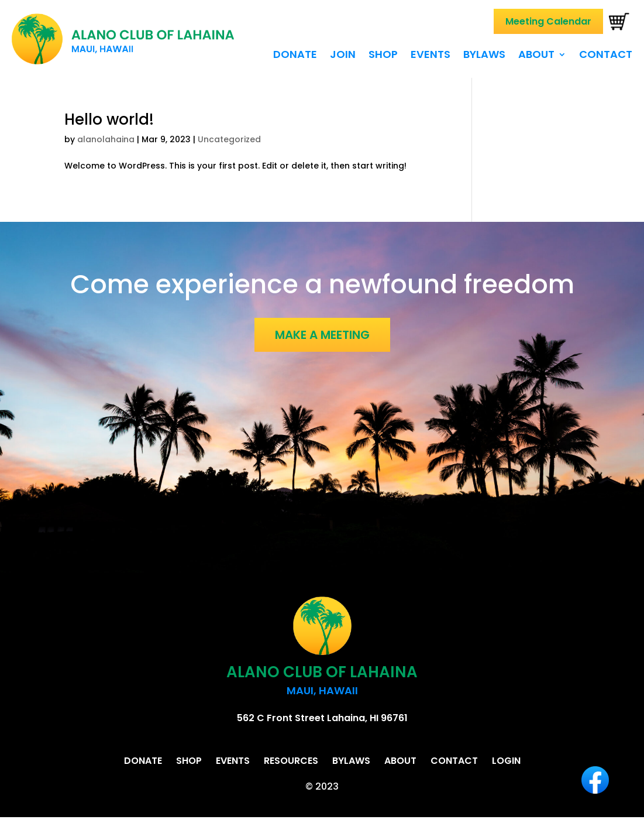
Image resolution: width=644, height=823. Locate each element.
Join (343, 56)
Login (506, 761)
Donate (295, 56)
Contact (606, 56)
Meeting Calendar (548, 21)
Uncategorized (229, 139)
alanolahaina (106, 139)
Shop (383, 56)
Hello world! (109, 119)
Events (431, 56)
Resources (291, 761)
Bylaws (484, 56)
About (536, 56)
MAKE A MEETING (322, 335)
